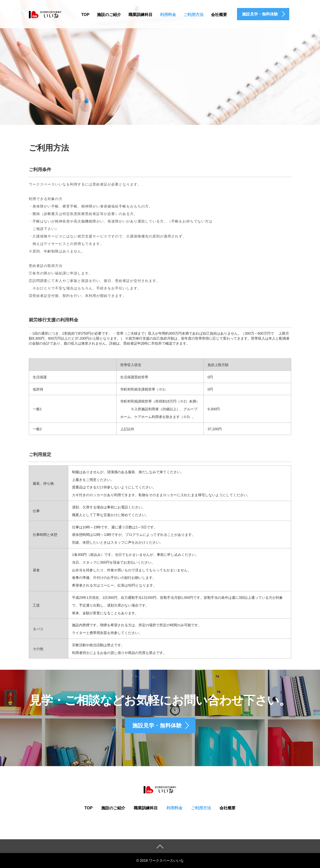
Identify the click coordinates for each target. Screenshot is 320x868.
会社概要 (219, 15)
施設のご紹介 (109, 15)
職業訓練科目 (140, 15)
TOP (85, 15)
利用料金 (168, 15)
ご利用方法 (193, 15)
